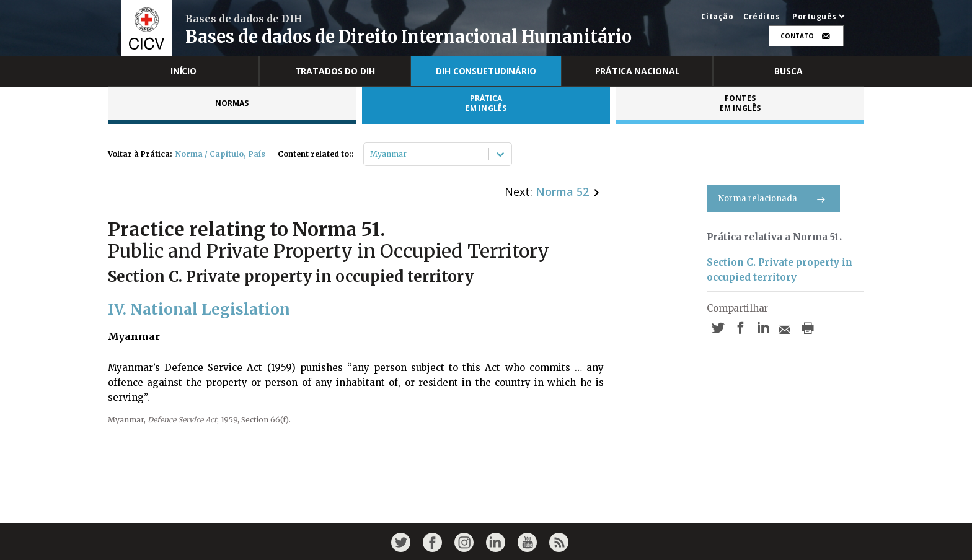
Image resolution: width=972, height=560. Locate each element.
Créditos (762, 17)
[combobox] (371, 154)
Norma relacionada (773, 199)
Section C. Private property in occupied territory (780, 270)
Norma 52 (562, 191)
